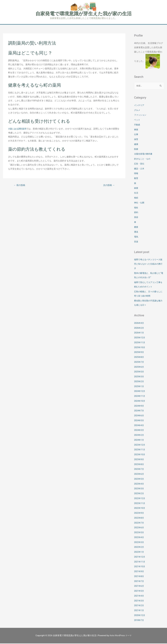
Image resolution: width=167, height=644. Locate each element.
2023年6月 (139, 475)
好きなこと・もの (143, 159)
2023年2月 (139, 494)
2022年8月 (139, 518)
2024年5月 (139, 421)
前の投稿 (20, 186)
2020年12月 (140, 616)
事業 (136, 130)
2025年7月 (139, 363)
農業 (136, 228)
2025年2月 (139, 382)
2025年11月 (140, 343)
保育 (136, 140)
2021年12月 (140, 557)
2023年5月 (139, 479)
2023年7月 (139, 470)
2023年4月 (139, 484)
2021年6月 (139, 587)
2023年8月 (139, 465)
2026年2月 (139, 328)
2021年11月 (140, 562)
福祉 (136, 208)
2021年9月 (139, 572)
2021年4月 (139, 596)
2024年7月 (139, 411)
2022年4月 (139, 538)
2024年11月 (140, 397)
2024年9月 (139, 406)
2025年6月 (139, 367)
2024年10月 (140, 402)
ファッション (141, 115)
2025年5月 (139, 372)
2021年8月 (139, 577)
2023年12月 (140, 445)
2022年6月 (139, 528)
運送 (136, 232)
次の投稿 (108, 186)
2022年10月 (140, 509)
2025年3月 (139, 377)
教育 (136, 179)
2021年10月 (140, 567)
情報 (136, 174)
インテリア (140, 106)
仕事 (136, 135)
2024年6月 (139, 416)
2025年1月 (139, 387)
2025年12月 (140, 338)
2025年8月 (139, 358)
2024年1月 (139, 440)
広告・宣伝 (140, 164)
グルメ (137, 111)
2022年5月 (139, 533)
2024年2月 (139, 436)
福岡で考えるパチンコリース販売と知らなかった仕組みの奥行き (148, 264)
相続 (136, 198)
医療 (136, 150)
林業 (136, 189)
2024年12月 (140, 392)
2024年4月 (139, 426)
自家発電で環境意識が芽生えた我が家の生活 (84, 14)
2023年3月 (139, 489)
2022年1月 (139, 552)
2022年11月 (140, 504)
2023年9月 (139, 460)
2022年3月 (139, 543)
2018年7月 (139, 621)
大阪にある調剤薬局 (18, 129)
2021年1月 (139, 611)
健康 (136, 145)
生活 (136, 193)
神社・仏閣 (140, 203)
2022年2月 (139, 548)
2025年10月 (140, 348)
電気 (136, 237)
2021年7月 (139, 582)
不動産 (137, 125)
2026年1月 (139, 333)
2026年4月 (139, 324)
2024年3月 (139, 431)
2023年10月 (140, 455)
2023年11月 (140, 450)
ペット (137, 120)
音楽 (136, 242)
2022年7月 (139, 523)
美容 (136, 218)
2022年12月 (140, 499)
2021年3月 (139, 601)
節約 (136, 213)
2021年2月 (139, 606)
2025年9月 (139, 353)
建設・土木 (140, 169)
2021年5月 (139, 591)
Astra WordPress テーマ (121, 636)
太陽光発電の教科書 (144, 154)
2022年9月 (139, 514)
